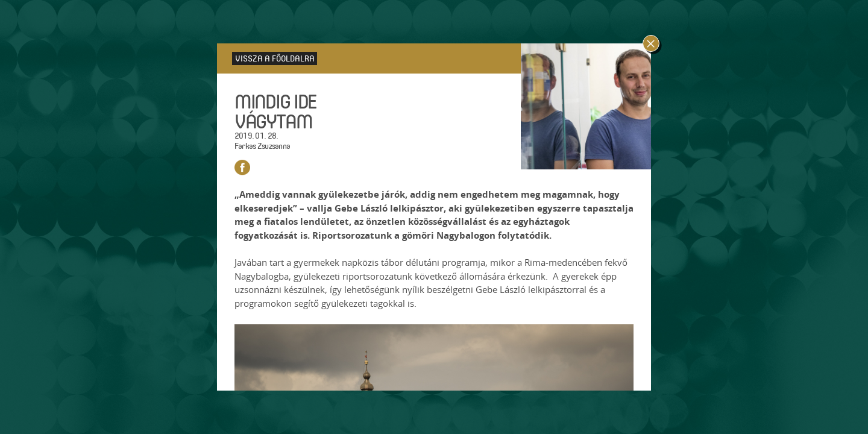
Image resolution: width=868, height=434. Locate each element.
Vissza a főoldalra (275, 58)
